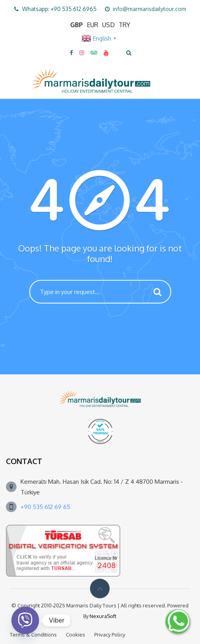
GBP (77, 25)
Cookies (76, 635)
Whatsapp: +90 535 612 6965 (59, 9)
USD (108, 25)
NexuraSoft (103, 616)
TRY (124, 25)
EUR (93, 25)
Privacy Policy (110, 635)
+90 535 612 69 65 (45, 507)
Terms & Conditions (33, 635)
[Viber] (25, 620)
